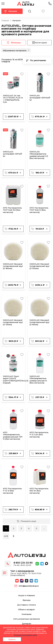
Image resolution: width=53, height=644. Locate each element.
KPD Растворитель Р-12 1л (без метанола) (12, 491)
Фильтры (14, 43)
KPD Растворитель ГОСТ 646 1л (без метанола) (39, 210)
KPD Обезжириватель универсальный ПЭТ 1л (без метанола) (13, 436)
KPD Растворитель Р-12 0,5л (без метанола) (39, 435)
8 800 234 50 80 (23, 563)
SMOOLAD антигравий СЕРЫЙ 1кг (12, 154)
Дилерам (27, 624)
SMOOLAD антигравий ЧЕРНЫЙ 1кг (40, 98)
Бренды (27, 600)
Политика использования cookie (25, 635)
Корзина (36, 11)
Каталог (11, 11)
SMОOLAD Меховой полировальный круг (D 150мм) (40, 266)
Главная (5, 21)
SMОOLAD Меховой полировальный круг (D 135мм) (13, 322)
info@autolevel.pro (29, 586)
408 (6, 536)
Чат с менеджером (22, 571)
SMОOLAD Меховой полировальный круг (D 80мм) (40, 322)
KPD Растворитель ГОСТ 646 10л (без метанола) (12, 210)
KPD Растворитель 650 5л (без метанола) (39, 491)
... (44, 528)
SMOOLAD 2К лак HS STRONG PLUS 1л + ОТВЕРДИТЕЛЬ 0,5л (13, 99)
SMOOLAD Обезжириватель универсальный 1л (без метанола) (38, 380)
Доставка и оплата (26, 605)
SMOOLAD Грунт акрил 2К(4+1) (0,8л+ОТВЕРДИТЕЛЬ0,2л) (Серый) (16, 380)
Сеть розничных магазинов (26, 619)
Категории (39, 43)
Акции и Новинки (26, 595)
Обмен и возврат (26, 610)
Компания (26, 614)
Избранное (43, 11)
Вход (50, 11)
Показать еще (27, 521)
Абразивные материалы (15, 51)
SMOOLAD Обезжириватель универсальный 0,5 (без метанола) (39, 155)
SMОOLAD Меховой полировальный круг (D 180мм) (13, 266)
